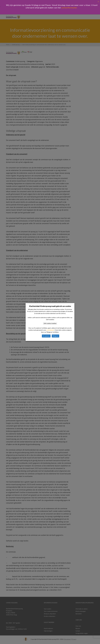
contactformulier (69, 8)
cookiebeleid (50, 330)
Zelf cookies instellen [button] (50, 323)
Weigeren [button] (55, 336)
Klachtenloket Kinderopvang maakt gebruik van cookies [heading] (50, 306)
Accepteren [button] (46, 336)
